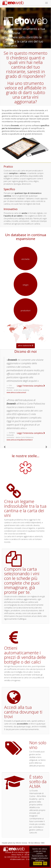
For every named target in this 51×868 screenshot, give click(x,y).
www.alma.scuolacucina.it (16, 392)
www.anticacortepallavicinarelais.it (20, 440)
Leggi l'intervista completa (31, 386)
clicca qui (38, 863)
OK (45, 863)
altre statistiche (26, 345)
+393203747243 (27, 857)
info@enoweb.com (17, 859)
